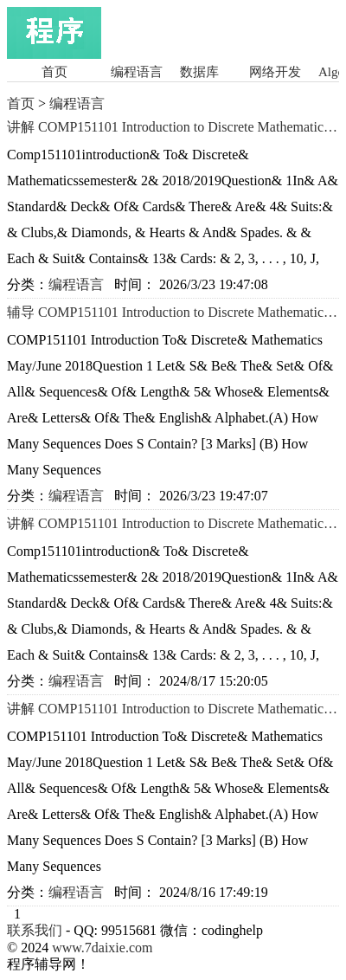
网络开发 (275, 72)
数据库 (199, 72)
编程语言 (137, 72)
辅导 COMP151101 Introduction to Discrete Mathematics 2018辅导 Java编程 (173, 313)
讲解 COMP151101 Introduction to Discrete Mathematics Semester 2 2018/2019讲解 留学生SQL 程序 (173, 524)
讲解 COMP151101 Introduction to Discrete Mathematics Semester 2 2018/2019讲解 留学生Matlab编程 (173, 127)
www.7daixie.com (102, 948)
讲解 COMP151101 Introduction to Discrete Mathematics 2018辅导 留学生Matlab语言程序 (173, 709)
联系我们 (35, 930)
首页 (54, 72)
